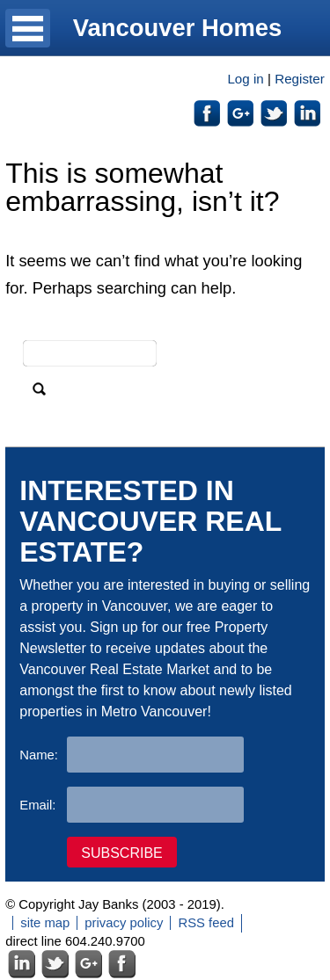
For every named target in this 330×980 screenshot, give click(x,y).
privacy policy (124, 923)
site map (45, 923)
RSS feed (206, 923)
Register (300, 79)
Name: (39, 755)
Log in (245, 79)
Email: (37, 805)
